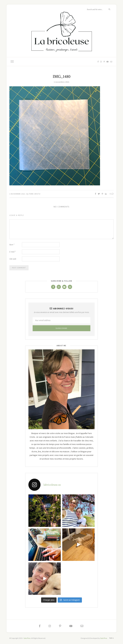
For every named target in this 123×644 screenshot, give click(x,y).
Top (111, 638)
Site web (13, 259)
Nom (12, 245)
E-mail (13, 252)
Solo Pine (27, 638)
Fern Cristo (35, 194)
